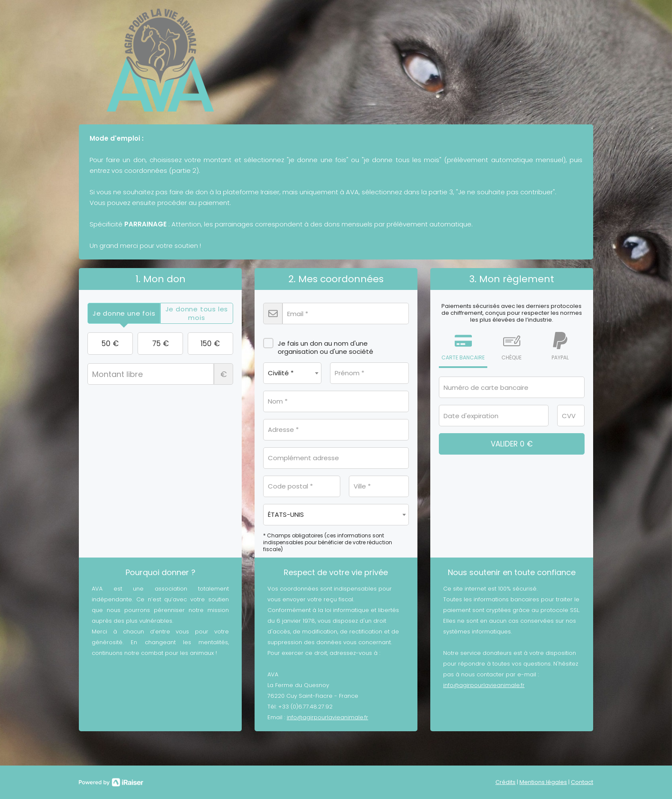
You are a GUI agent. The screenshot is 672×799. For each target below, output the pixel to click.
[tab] (124, 313)
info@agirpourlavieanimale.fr (327, 717)
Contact (582, 782)
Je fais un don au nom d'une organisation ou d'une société (318, 344)
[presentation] (124, 313)
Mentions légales (543, 782)
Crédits (505, 782)
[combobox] (292, 373)
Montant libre (160, 374)
